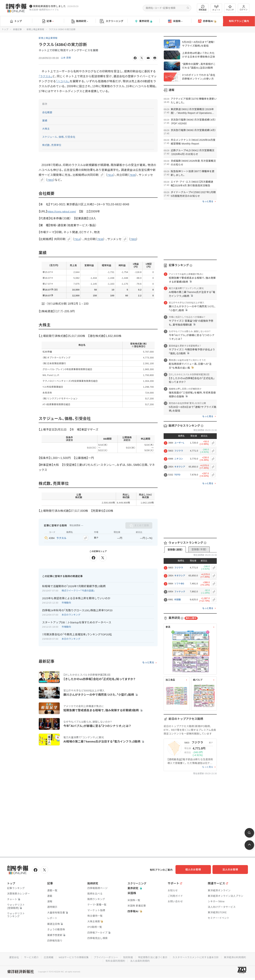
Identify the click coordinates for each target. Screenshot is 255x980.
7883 (50, 180)
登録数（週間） (175, 550)
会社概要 (47, 112)
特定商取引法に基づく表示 (153, 957)
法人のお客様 (232, 870)
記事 (48, 21)
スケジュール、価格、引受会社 (59, 137)
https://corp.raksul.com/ (63, 211)
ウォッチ (230, 8)
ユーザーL (179, 443)
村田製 (178, 600)
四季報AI (207, 21)
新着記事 (17, 29)
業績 (45, 121)
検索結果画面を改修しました (49, 6)
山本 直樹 (66, 58)
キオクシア (180, 467)
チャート (216, 8)
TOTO (177, 475)
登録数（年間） (199, 549)
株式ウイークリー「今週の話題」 (78, 590)
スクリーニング (112, 21)
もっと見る (148, 662)
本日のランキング (71, 614)
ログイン (244, 8)
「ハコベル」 (66, 81)
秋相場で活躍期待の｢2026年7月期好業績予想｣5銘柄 (74, 585)
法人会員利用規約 (140, 960)
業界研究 (143, 21)
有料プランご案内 (239, 21)
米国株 (175, 21)
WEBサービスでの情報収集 (72, 957)
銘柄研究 (80, 21)
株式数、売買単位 (52, 145)
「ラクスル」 (46, 76)
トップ (16, 21)
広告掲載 (46, 957)
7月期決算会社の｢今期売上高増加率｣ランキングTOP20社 (77, 634)
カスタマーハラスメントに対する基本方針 (198, 957)
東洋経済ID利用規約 (238, 957)
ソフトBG (179, 584)
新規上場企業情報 (35, 29)
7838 (133, 175)
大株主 (46, 129)
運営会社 (10, 957)
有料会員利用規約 (115, 960)
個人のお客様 (197, 870)
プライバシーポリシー (105, 957)
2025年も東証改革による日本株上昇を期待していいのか (76, 598)
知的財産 (128, 957)
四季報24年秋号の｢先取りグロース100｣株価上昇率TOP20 (77, 610)
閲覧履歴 (203, 8)
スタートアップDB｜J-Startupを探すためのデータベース (77, 622)
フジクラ (179, 451)
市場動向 (66, 602)
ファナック (180, 592)
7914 (110, 175)
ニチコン (179, 459)
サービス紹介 (28, 957)
